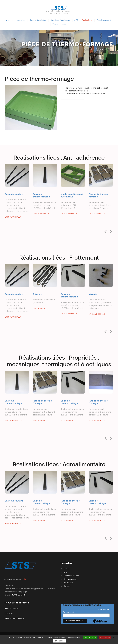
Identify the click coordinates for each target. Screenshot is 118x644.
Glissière (8, 614)
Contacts (67, 586)
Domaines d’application (60, 20)
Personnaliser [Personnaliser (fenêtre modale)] (59, 641)
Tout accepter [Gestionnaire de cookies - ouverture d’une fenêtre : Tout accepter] (90, 637)
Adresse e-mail (69, 612)
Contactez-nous (59, 24)
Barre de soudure (12, 609)
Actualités (21, 20)
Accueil (9, 20)
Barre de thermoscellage (14, 618)
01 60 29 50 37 (21, 592)
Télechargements (104, 20)
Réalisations (87, 20)
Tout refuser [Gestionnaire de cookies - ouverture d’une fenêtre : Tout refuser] (105, 637)
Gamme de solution (38, 20)
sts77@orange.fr (18, 595)
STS (76, 20)
